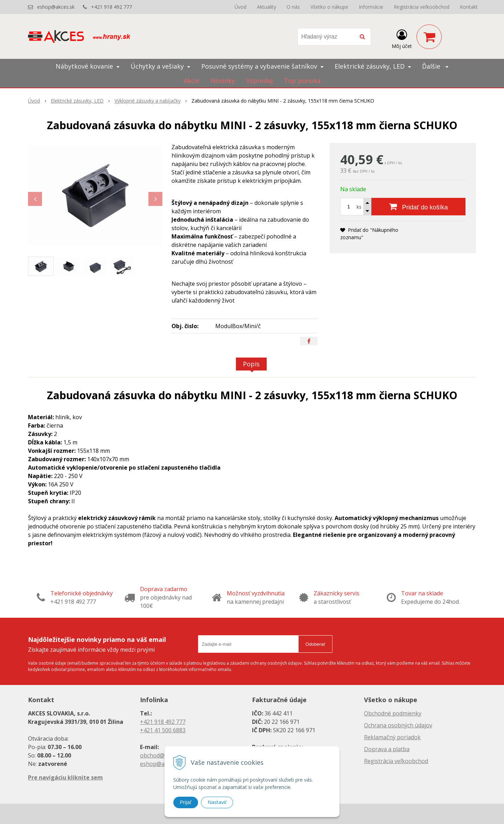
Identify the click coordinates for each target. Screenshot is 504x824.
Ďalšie (435, 66)
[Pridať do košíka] (418, 207)
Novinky (223, 81)
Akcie (192, 81)
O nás (293, 7)
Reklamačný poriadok (392, 737)
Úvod (240, 7)
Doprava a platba (387, 749)
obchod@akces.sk (163, 755)
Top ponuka (302, 81)
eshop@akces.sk (56, 7)
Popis (251, 364)
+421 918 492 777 (111, 7)
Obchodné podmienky (393, 713)
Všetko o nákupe (329, 7)
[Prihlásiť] (402, 38)
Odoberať (316, 644)
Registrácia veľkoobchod (422, 7)
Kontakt (469, 7)
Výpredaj (259, 81)
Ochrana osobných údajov (398, 725)
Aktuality (267, 7)
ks (359, 207)
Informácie (371, 7)
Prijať (186, 802)
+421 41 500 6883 (163, 730)
